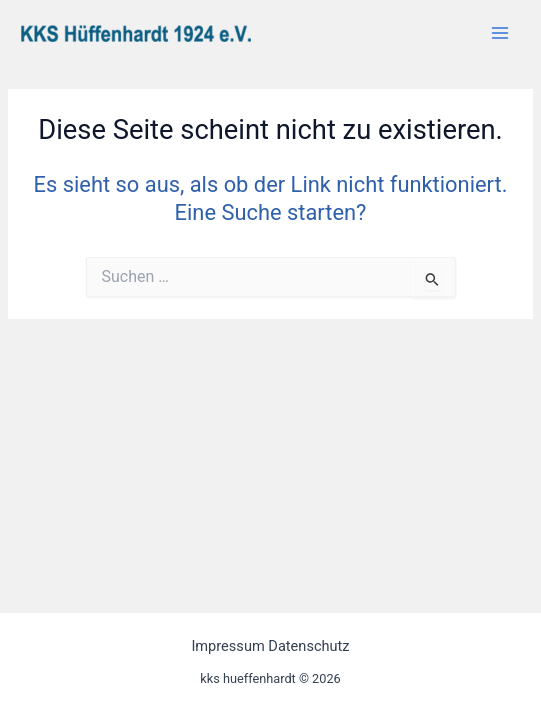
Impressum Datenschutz (270, 646)
